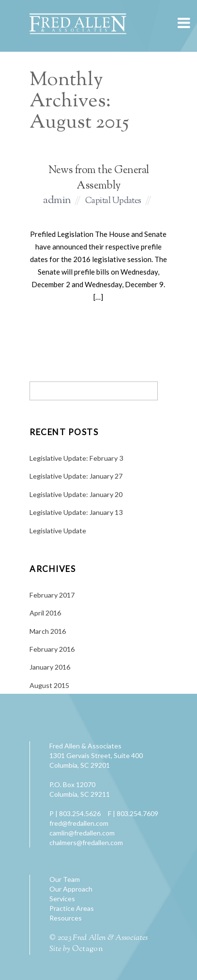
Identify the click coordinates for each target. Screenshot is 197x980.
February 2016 (52, 649)
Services (62, 899)
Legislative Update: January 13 (76, 512)
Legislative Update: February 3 (76, 458)
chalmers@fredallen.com (86, 842)
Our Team (65, 879)
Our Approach (71, 889)
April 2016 (45, 613)
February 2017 (52, 595)
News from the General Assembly (99, 178)
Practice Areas (72, 908)
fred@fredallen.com (79, 823)
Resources (66, 918)
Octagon (88, 949)
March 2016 (48, 631)
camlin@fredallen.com (82, 833)
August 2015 (49, 685)
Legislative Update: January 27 (76, 476)
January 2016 (50, 667)
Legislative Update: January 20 (76, 494)
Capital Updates (113, 201)
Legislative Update (58, 531)
